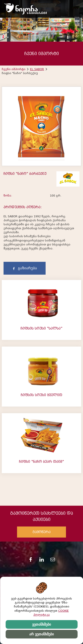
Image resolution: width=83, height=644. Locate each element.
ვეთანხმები (41, 624)
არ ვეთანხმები (41, 634)
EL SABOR (37, 69)
